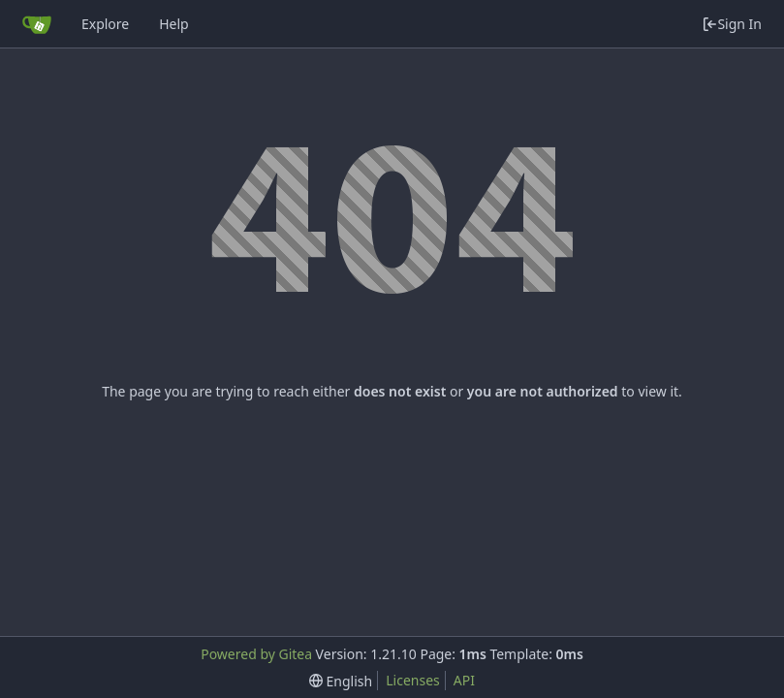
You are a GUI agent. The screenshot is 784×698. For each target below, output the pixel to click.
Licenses (413, 680)
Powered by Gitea (256, 654)
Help (174, 24)
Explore (105, 24)
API (464, 680)
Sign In (732, 24)
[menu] (341, 681)
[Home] (37, 24)
